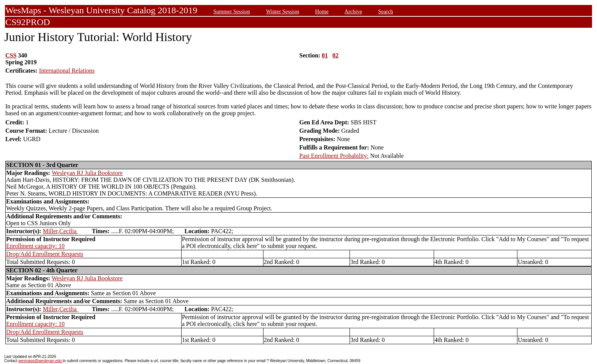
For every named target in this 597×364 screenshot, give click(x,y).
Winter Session (283, 11)
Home (322, 11)
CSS (11, 55)
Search (385, 11)
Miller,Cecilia (60, 231)
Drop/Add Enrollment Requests (45, 254)
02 (335, 55)
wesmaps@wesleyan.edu (40, 361)
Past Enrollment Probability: (334, 156)
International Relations (67, 71)
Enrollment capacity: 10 (35, 246)
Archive (353, 11)
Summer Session (231, 11)
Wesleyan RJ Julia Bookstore (87, 173)
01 (325, 55)
